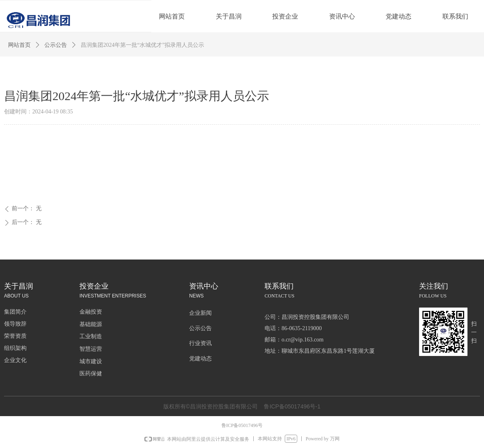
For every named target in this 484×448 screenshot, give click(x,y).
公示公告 (56, 45)
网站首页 (19, 45)
